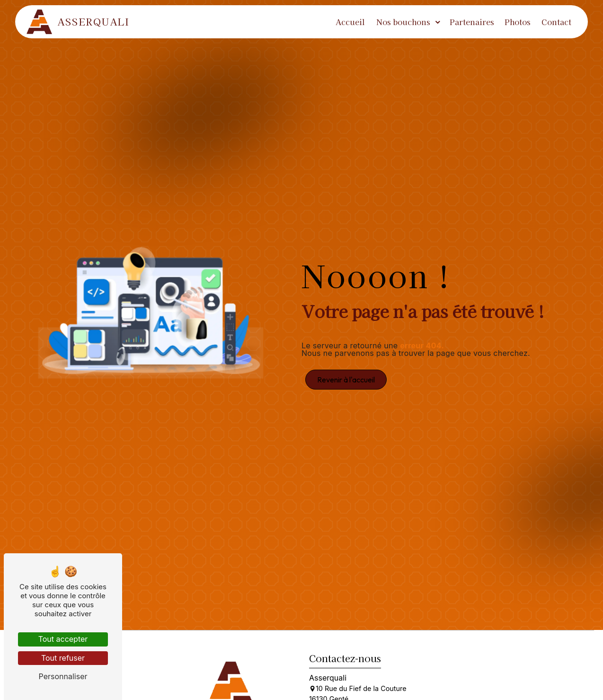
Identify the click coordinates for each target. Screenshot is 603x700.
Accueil (350, 22)
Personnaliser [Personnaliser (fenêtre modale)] (63, 676)
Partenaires (472, 22)
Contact (556, 22)
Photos (518, 22)
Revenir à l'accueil (346, 380)
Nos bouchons (403, 22)
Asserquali (78, 22)
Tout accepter (63, 639)
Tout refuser (63, 658)
